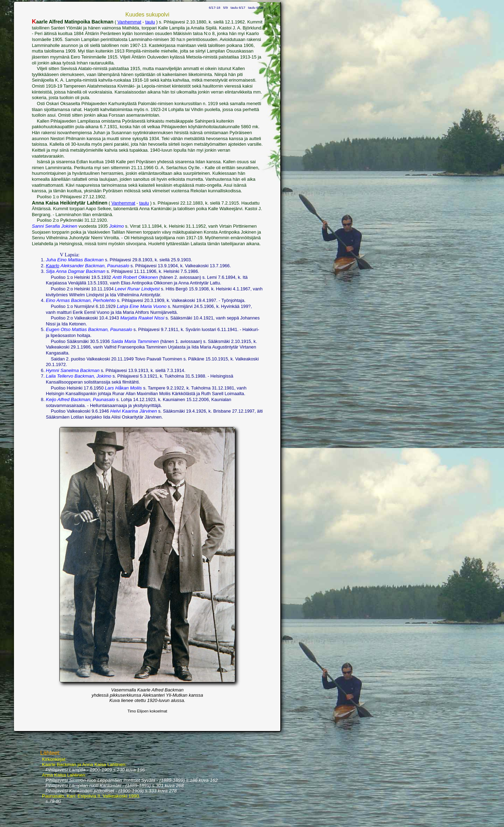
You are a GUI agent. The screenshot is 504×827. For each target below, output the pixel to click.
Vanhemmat (129, 22)
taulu (150, 22)
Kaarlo (53, 266)
